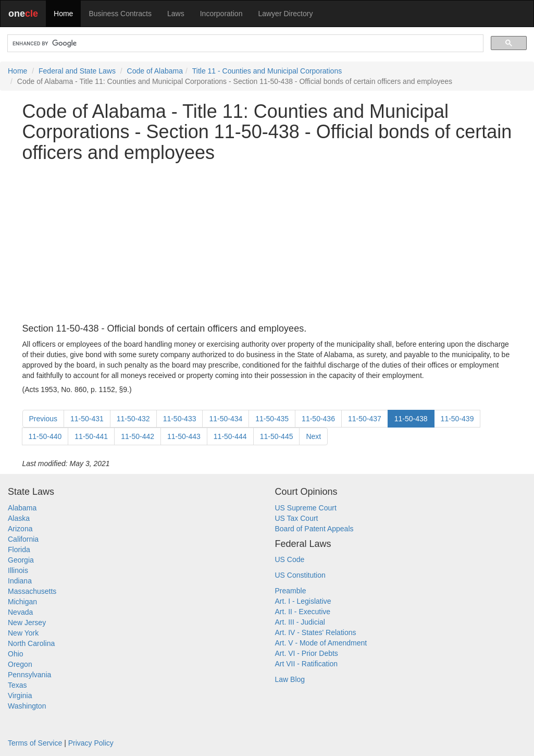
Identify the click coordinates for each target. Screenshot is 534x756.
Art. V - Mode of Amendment (321, 643)
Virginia (20, 696)
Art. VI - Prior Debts (307, 653)
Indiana (20, 581)
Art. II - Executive (303, 612)
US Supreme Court (306, 508)
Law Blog (290, 679)
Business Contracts (120, 14)
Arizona (20, 529)
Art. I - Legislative (303, 601)
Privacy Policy (91, 743)
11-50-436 (318, 419)
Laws (176, 14)
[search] (244, 44)
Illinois (18, 570)
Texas (17, 685)
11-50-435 (272, 419)
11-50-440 (45, 436)
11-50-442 (138, 436)
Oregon (20, 664)
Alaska (19, 518)
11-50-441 (91, 436)
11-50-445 (277, 436)
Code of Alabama (155, 71)
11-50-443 (184, 436)
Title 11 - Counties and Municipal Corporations (267, 71)
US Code (290, 559)
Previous (43, 419)
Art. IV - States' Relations (316, 632)
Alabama (22, 508)
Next (313, 436)
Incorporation (221, 14)
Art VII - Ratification (307, 664)
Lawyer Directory (285, 14)
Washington (27, 706)
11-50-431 (87, 419)
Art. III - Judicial (300, 622)
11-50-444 (230, 436)
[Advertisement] (267, 243)
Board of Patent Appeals (314, 529)
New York (23, 633)
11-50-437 (365, 419)
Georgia (21, 560)
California (23, 539)
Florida (19, 550)
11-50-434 (226, 419)
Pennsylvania (29, 675)
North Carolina (31, 643)
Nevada (20, 612)
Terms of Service (35, 743)
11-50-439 (457, 419)
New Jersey (27, 623)
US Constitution (300, 575)
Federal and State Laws (77, 71)
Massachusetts (32, 591)
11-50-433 (180, 419)
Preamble (291, 591)
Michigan (22, 602)
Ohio (16, 654)
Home (63, 14)
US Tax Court (297, 518)
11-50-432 (133, 419)
